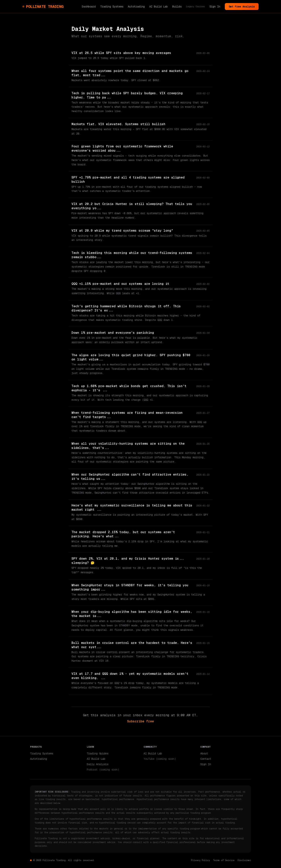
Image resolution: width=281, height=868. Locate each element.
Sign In (215, 7)
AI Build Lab (159, 7)
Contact (206, 759)
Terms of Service (224, 860)
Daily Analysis (98, 764)
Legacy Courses (196, 7)
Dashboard (89, 7)
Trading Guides (98, 753)
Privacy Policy (200, 860)
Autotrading (136, 7)
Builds (177, 7)
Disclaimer (244, 860)
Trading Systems (112, 7)
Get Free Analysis (242, 7)
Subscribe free (140, 721)
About (204, 753)
